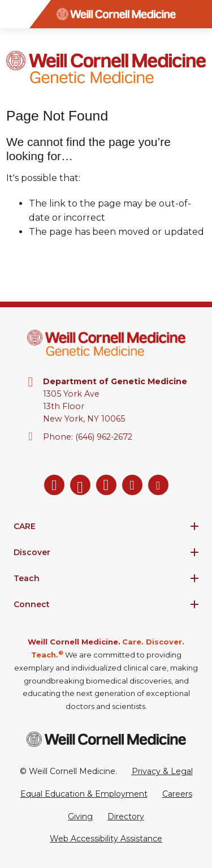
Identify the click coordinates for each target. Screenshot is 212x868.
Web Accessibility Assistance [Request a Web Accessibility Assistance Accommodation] (106, 839)
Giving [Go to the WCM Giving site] (80, 817)
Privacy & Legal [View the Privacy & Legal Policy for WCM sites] (162, 771)
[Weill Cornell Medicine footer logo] (106, 739)
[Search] (198, 14)
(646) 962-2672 (104, 437)
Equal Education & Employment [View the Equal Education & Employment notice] (84, 794)
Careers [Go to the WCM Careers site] (177, 794)
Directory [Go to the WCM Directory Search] (126, 817)
